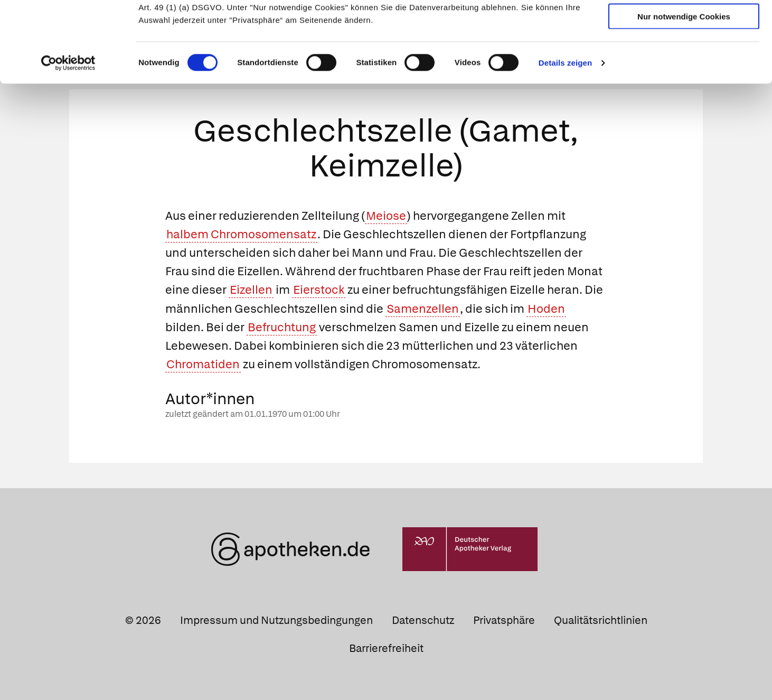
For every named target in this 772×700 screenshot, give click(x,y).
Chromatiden (203, 364)
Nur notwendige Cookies (684, 85)
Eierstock (319, 290)
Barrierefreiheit (386, 648)
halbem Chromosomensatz (241, 234)
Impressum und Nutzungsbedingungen (276, 620)
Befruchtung (282, 327)
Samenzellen (423, 309)
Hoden (546, 309)
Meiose (386, 216)
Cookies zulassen (684, 26)
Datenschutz (423, 620)
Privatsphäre (504, 620)
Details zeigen (565, 132)
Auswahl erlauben (684, 56)
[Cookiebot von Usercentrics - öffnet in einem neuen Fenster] (68, 132)
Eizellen (251, 290)
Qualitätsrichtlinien (601, 620)
